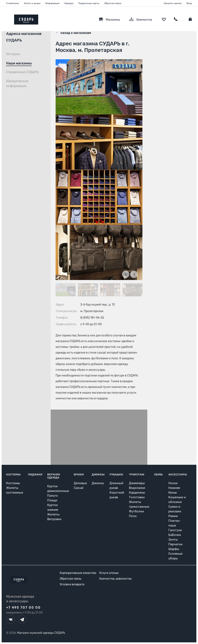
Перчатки (175, 544)
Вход (189, 3)
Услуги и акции (32, 3)
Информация (52, 3)
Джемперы (137, 483)
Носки (173, 483)
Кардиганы (137, 493)
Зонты (173, 540)
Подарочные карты (89, 3)
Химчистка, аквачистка (115, 579)
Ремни (173, 516)
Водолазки (137, 488)
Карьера (69, 3)
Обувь (158, 474)
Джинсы (98, 474)
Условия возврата (72, 584)
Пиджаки (35, 474)
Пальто (53, 496)
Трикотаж (137, 474)
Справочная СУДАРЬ (22, 72)
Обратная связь (113, 3)
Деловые (80, 483)
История (13, 54)
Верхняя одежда (54, 476)
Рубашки (116, 474)
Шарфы (174, 549)
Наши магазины (19, 63)
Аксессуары (178, 474)
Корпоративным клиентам (78, 573)
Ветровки (54, 519)
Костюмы (13, 474)
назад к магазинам (73, 32)
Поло (133, 516)
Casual (79, 488)
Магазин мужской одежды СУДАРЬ (41, 633)
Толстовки (137, 497)
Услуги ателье (109, 573)
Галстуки (175, 530)
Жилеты (53, 514)
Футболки (136, 511)
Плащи (52, 500)
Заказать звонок (173, 3)
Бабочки (175, 535)
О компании (13, 3)
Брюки (79, 474)
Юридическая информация (17, 83)
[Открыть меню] (6, 18)
